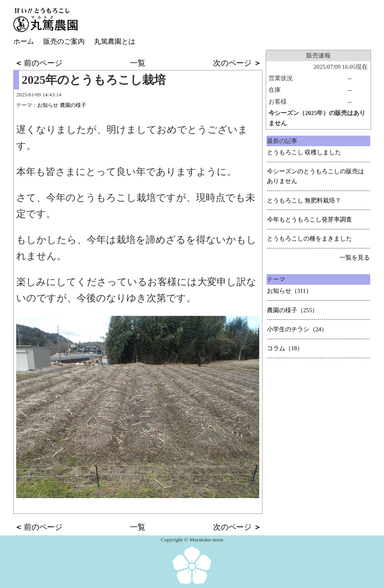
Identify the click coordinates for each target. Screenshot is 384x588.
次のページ (237, 63)
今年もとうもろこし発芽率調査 (309, 219)
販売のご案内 (64, 42)
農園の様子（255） (293, 310)
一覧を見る (355, 258)
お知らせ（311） (289, 291)
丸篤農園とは (115, 42)
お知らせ (48, 105)
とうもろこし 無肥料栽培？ (304, 200)
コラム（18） (285, 348)
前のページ (39, 63)
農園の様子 (73, 105)
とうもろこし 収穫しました (304, 152)
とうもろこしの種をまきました (309, 239)
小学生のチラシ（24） (297, 329)
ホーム (24, 42)
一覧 (138, 63)
